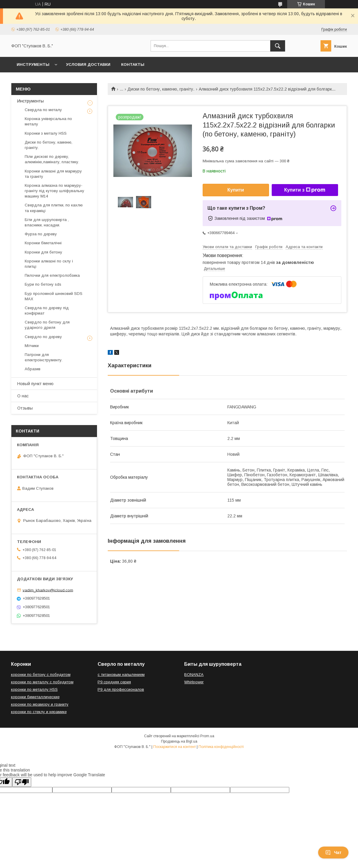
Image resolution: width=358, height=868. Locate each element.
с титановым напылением (121, 675)
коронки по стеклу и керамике (39, 712)
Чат (333, 853)
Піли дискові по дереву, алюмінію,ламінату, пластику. (52, 159)
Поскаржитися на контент (175, 747)
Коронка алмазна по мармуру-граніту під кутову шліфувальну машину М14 (54, 191)
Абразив (33, 369)
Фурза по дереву (41, 234)
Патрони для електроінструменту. (44, 357)
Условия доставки (88, 64)
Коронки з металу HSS (46, 133)
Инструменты (33, 64)
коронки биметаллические (35, 697)
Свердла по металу (43, 110)
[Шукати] (278, 46)
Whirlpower (194, 682)
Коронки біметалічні (43, 243)
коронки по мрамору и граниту (40, 704)
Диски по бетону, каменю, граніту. (161, 89)
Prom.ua (207, 736)
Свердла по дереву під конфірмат (47, 311)
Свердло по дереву (43, 337)
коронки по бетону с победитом (41, 675)
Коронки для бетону (43, 252)
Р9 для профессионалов (121, 689)
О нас (23, 396)
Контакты (133, 64)
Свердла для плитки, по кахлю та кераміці (54, 208)
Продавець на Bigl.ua (179, 741)
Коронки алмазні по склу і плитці (49, 264)
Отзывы (25, 408)
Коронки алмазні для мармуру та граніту (53, 174)
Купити (236, 190)
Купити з (305, 190)
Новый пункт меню (35, 384)
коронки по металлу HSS (34, 689)
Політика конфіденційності (221, 747)
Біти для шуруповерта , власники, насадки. (47, 222)
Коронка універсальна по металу (48, 121)
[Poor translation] (22, 782)
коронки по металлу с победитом (42, 682)
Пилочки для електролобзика (52, 275)
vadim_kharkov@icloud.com (48, 590)
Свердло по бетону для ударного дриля (47, 325)
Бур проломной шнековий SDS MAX (54, 296)
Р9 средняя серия (114, 682)
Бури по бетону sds (43, 284)
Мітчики (32, 346)
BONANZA (194, 675)
